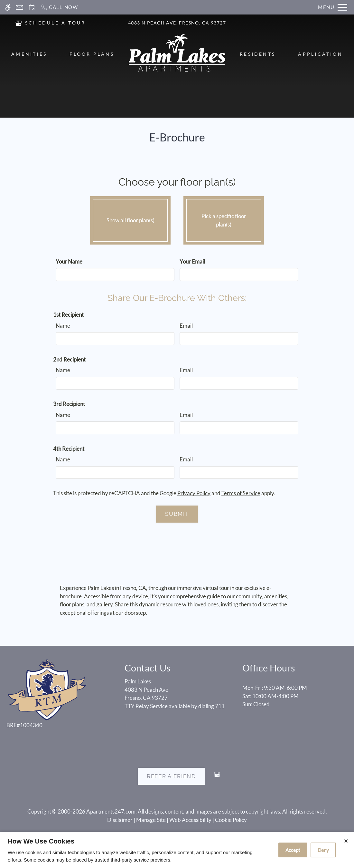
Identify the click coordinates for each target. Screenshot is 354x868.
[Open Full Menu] (333, 7)
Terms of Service (241, 493)
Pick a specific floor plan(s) (224, 219)
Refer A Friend (171, 776)
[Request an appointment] (32, 7)
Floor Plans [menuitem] (92, 54)
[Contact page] (19, 7)
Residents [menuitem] (258, 54)
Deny (323, 850)
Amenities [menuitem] (29, 54)
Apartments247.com (111, 811)
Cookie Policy (231, 820)
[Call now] (59, 7)
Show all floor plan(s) (130, 219)
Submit (177, 514)
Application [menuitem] (320, 54)
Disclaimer (120, 820)
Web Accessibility (190, 820)
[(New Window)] (19, 22)
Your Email (192, 261)
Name (63, 326)
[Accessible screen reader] (8, 7)
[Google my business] (217, 777)
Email (186, 326)
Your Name (69, 261)
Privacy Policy (194, 493)
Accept (293, 850)
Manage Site (151, 820)
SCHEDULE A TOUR (56, 23)
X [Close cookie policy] (346, 841)
